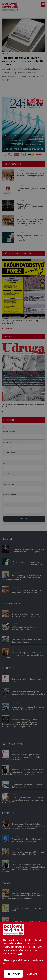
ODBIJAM (32, 974)
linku (20, 954)
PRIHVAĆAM (13, 974)
